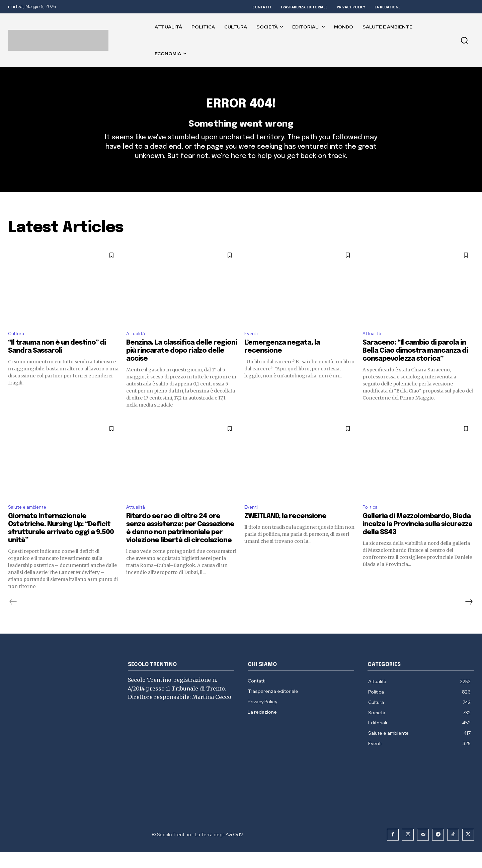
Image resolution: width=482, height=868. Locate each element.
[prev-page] (13, 618)
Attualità (137, 347)
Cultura (17, 347)
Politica (371, 523)
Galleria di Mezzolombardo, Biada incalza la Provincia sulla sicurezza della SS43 (417, 540)
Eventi (252, 347)
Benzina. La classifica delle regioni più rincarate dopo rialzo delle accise (182, 365)
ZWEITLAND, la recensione (285, 532)
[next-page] (469, 618)
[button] (464, 40)
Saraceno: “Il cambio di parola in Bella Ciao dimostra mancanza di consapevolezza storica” (415, 365)
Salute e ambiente (31, 523)
